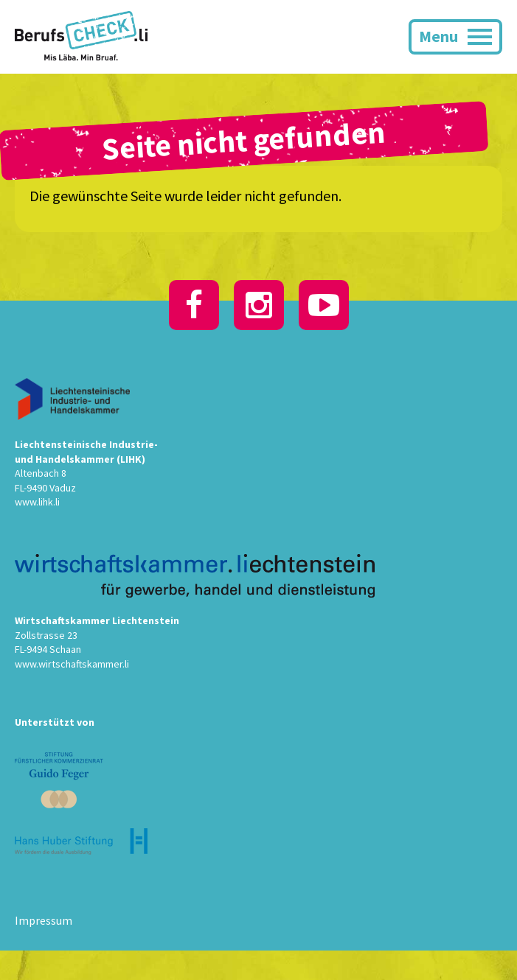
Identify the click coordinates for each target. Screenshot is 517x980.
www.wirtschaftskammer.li (72, 664)
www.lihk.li (37, 502)
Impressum (44, 920)
